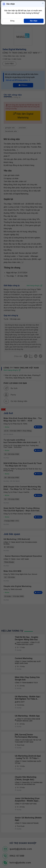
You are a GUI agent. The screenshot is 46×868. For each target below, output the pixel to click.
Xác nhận (34, 21)
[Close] (43, 3)
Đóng (12, 21)
